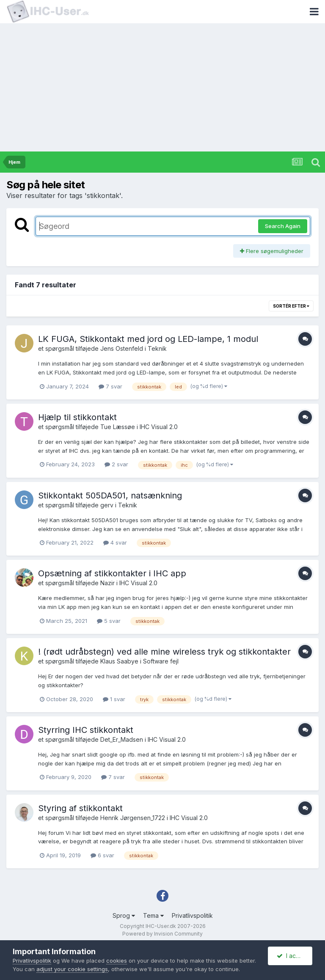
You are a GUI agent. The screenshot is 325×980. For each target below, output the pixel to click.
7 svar (110, 386)
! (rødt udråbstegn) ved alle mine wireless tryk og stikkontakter (164, 652)
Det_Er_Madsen (122, 739)
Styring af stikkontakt (80, 808)
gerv (107, 505)
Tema (153, 915)
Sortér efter (291, 306)
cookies (117, 961)
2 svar (116, 464)
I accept (293, 956)
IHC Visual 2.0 (159, 427)
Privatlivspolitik (192, 915)
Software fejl (161, 661)
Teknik (157, 348)
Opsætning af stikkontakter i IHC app (112, 573)
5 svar (109, 621)
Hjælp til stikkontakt (77, 417)
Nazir (107, 583)
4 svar (115, 542)
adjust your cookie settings (72, 969)
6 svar (102, 855)
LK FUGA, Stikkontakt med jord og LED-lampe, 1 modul (148, 339)
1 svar (114, 699)
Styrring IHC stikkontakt (86, 730)
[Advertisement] (162, 88)
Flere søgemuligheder (272, 251)
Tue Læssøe (118, 427)
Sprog (124, 915)
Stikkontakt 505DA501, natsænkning (110, 496)
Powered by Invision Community (162, 934)
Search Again (283, 226)
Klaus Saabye (119, 661)
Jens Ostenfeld (122, 348)
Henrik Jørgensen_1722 (133, 818)
